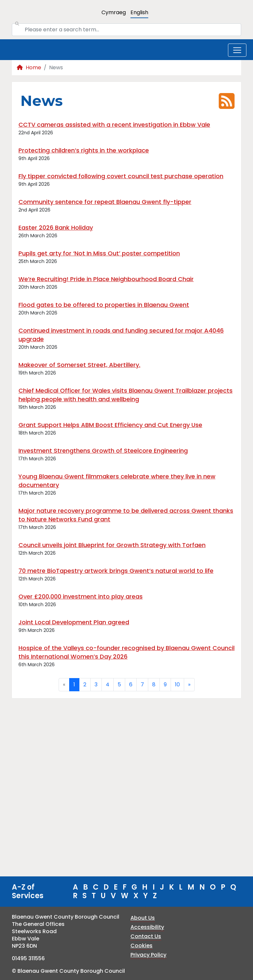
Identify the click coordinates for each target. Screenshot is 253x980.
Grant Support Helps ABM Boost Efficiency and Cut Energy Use (110, 425)
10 (177, 685)
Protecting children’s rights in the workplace (84, 150)
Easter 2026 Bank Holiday (56, 228)
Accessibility (147, 927)
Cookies (141, 946)
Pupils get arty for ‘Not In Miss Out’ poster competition (99, 253)
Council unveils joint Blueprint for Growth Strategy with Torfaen (112, 545)
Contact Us (146, 936)
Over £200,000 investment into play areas (81, 596)
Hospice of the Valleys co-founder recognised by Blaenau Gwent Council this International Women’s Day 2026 (126, 652)
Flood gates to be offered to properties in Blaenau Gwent (104, 305)
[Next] (189, 685)
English (139, 12)
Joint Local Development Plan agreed (74, 622)
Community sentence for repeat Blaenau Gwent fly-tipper (105, 202)
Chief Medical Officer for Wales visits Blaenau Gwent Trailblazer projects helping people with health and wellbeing (126, 395)
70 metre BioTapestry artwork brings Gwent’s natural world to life (116, 571)
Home (29, 67)
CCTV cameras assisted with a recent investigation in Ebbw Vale (114, 125)
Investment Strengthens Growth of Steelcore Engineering (103, 451)
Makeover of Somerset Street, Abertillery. (79, 365)
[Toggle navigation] (237, 50)
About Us (143, 918)
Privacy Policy (148, 955)
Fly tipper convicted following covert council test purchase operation (121, 176)
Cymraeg (114, 12)
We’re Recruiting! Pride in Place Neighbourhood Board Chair (106, 279)
